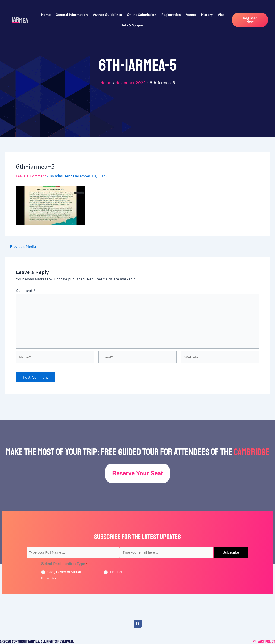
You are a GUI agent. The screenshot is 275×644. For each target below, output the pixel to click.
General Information (72, 15)
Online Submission (142, 15)
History (207, 15)
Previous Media (21, 246)
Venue (191, 15)
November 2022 (130, 83)
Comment (26, 290)
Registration (171, 15)
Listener (116, 572)
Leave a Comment (31, 176)
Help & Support (133, 25)
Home (46, 15)
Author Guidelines (107, 15)
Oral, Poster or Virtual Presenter (61, 575)
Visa (221, 15)
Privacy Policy (264, 641)
